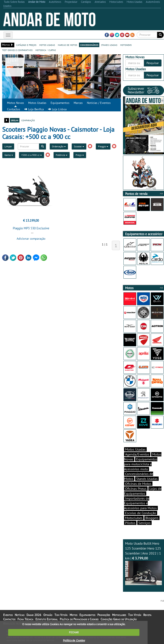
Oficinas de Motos (138, 484)
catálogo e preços (26, 45)
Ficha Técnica (25, 619)
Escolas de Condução (141, 513)
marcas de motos (67, 45)
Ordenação (59, 146)
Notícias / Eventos (99, 103)
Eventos (8, 615)
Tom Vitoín (61, 615)
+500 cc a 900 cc (31, 155)
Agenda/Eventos (137, 454)
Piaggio (103, 146)
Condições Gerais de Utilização (119, 619)
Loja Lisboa (57, 109)
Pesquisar (153, 63)
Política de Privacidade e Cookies (79, 619)
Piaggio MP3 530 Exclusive (31, 228)
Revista (147, 615)
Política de (74, 640)
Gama (9, 155)
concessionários (89, 45)
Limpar (8, 146)
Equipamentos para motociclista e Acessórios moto (141, 464)
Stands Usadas (147, 479)
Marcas (78, 103)
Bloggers (152, 518)
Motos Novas (15, 103)
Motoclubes (134, 518)
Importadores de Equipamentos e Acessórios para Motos (140, 503)
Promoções (104, 615)
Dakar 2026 (34, 615)
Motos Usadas (37, 103)
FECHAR (74, 632)
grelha (15, 120)
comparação (28, 120)
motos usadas (47, 45)
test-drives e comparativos (17, 50)
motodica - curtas (46, 50)
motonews (126, 45)
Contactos (14, 109)
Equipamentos (60, 103)
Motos (73, 615)
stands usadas (109, 45)
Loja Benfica (34, 109)
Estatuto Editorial (47, 619)
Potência (62, 155)
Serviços (144, 523)
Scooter (79, 146)
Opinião (48, 615)
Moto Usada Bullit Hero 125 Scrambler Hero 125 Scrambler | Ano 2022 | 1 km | (143, 563)
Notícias (20, 615)
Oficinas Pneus (136, 489)
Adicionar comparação (31, 239)
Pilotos (130, 523)
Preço (80, 155)
